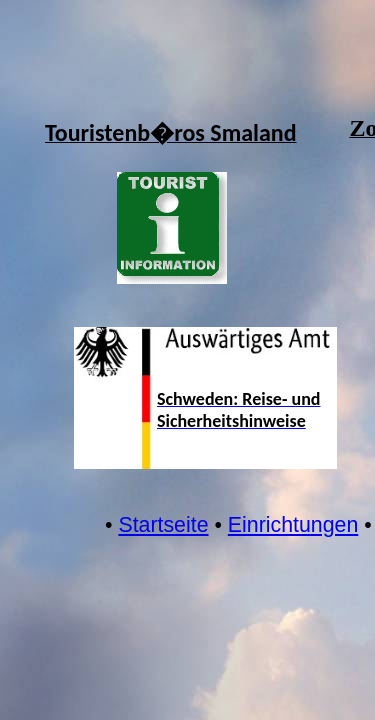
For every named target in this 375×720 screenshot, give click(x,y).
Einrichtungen (293, 525)
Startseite (163, 525)
